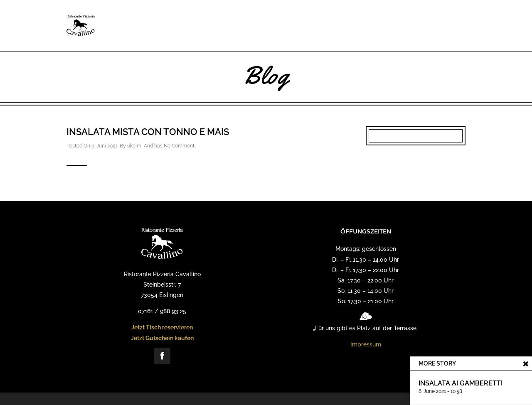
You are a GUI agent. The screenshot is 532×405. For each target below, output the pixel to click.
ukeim (134, 146)
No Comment (179, 146)
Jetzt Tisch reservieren (162, 327)
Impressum (366, 344)
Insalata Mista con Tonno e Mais (148, 132)
